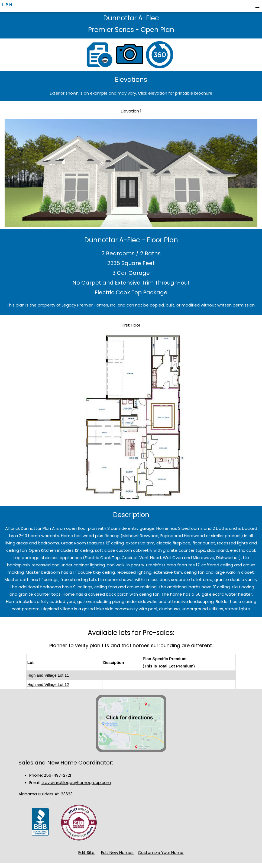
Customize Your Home (161, 852)
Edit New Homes (117, 852)
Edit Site (86, 852)
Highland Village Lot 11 (48, 675)
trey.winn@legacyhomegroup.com (76, 783)
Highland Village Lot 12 (48, 684)
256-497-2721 (58, 775)
